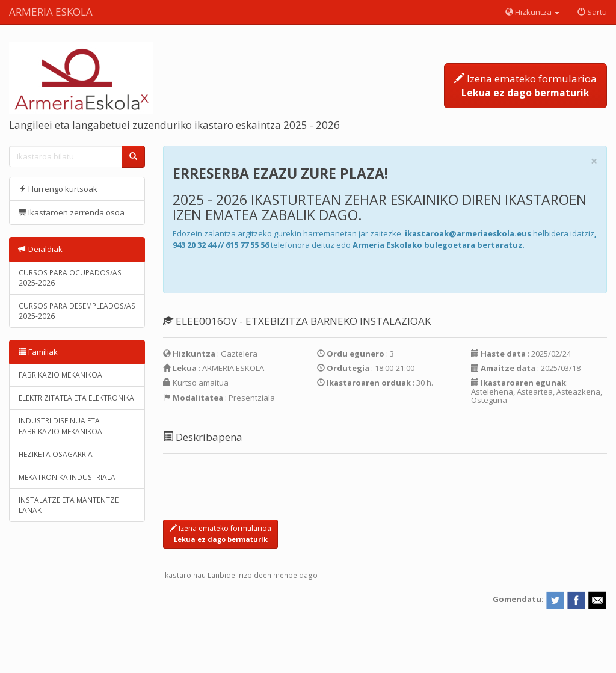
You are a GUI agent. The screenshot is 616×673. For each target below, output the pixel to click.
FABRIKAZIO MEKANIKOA (60, 375)
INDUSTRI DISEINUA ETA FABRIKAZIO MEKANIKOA (60, 426)
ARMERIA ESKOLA (51, 12)
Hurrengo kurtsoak (58, 189)
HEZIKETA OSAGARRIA (56, 454)
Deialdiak (41, 249)
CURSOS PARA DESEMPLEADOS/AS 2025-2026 (77, 311)
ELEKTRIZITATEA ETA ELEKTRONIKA (76, 398)
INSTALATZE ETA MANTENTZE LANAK (69, 505)
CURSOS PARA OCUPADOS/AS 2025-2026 (70, 278)
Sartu (592, 12)
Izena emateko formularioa (525, 85)
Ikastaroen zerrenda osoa (72, 212)
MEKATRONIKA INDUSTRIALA (67, 477)
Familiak (38, 352)
